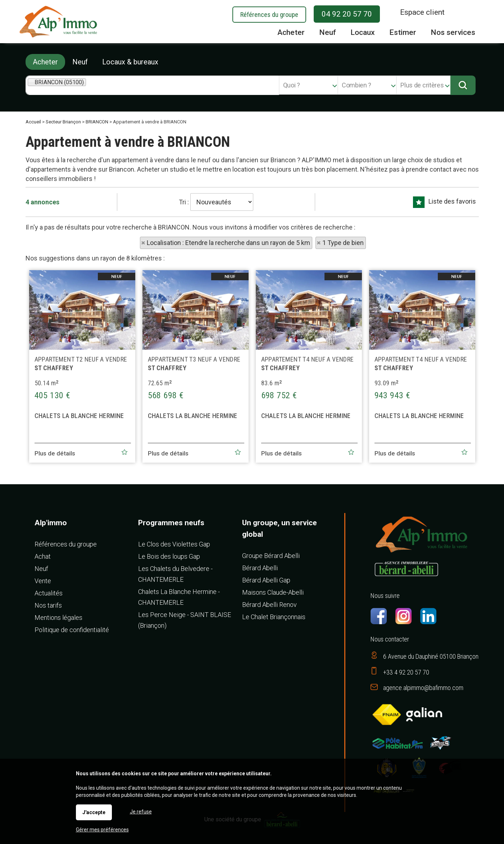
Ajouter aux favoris (124, 466)
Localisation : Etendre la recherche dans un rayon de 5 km (228, 243)
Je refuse (141, 812)
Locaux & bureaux (130, 62)
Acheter (45, 62)
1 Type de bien (343, 243)
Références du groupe (269, 15)
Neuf (80, 62)
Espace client (422, 12)
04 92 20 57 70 (347, 14)
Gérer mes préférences (102, 830)
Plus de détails (55, 467)
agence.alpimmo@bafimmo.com (423, 688)
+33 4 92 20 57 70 (406, 672)
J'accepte (94, 812)
